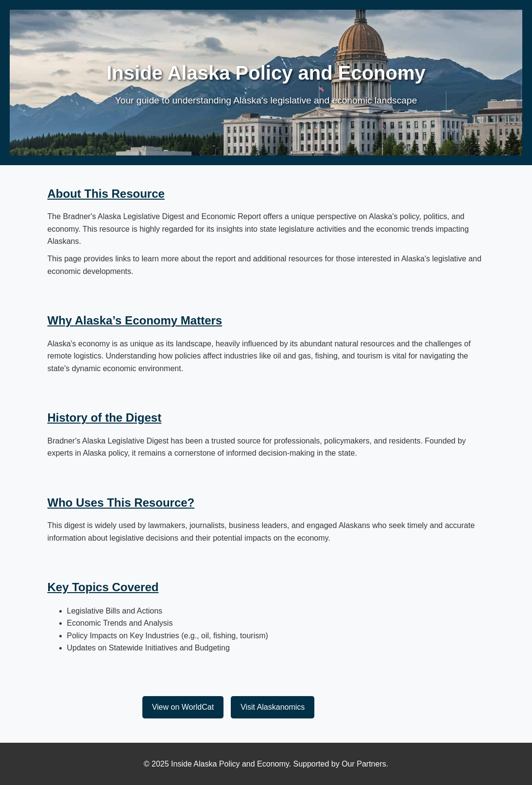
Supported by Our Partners (340, 764)
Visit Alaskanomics (273, 707)
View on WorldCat (183, 707)
